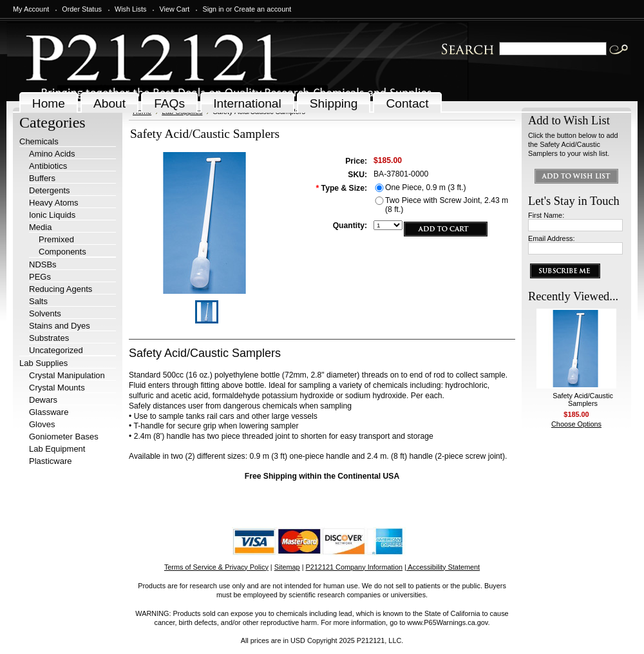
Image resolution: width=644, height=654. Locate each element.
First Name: (546, 215)
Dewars (43, 400)
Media (40, 227)
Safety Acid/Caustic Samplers (583, 399)
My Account (31, 9)
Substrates (49, 338)
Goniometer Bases (64, 437)
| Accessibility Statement (442, 567)
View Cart (174, 9)
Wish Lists (131, 9)
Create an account (262, 9)
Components (62, 252)
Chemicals (39, 141)
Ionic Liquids (52, 215)
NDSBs (43, 264)
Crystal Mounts (57, 388)
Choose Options (576, 424)
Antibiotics (48, 166)
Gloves (42, 424)
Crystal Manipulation (67, 375)
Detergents (50, 190)
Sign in (213, 9)
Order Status (82, 9)
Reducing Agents (61, 289)
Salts (38, 301)
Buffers (42, 178)
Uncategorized (56, 350)
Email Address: (552, 238)
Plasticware (50, 461)
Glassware (49, 412)
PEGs (40, 277)
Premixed (56, 239)
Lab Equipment (57, 449)
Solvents (45, 313)
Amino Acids (52, 154)
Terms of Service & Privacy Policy (216, 567)
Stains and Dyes (60, 326)
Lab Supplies (43, 363)
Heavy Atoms (54, 203)
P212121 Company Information (355, 567)
